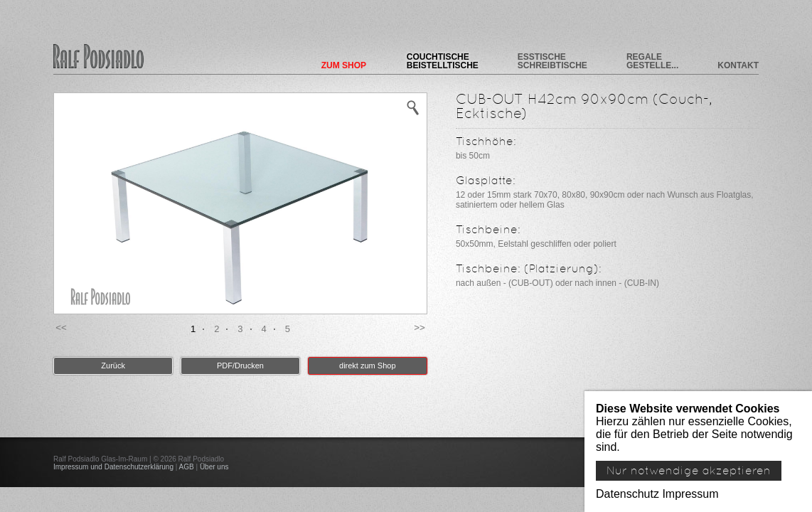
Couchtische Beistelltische (443, 61)
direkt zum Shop (367, 366)
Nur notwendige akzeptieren (689, 471)
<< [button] (61, 327)
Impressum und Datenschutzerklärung (113, 467)
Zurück (113, 366)
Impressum (690, 494)
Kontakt (738, 65)
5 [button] (288, 329)
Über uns (214, 467)
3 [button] (240, 329)
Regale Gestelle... (652, 61)
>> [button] (420, 327)
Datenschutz (627, 494)
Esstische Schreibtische (552, 61)
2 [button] (217, 329)
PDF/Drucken (240, 366)
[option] (240, 203)
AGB (187, 467)
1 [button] (193, 329)
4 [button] (264, 329)
